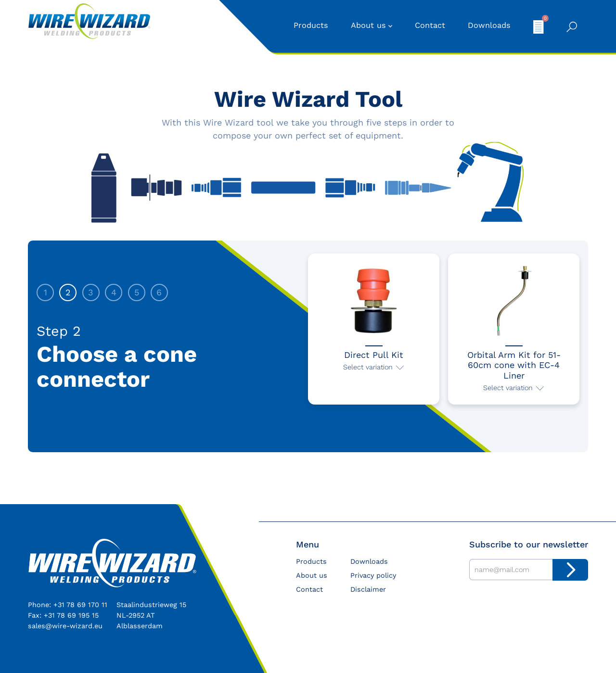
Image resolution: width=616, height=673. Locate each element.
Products (311, 25)
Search (572, 27)
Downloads (489, 25)
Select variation (368, 367)
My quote (539, 26)
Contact (430, 25)
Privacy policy (373, 575)
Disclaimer (368, 589)
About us (368, 25)
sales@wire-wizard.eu (65, 626)
